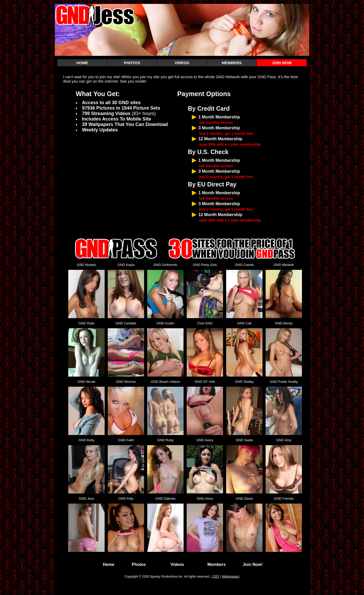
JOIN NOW (282, 63)
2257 (216, 577)
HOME (82, 63)
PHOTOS (132, 63)
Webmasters (231, 577)
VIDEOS (182, 63)
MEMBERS (232, 63)
